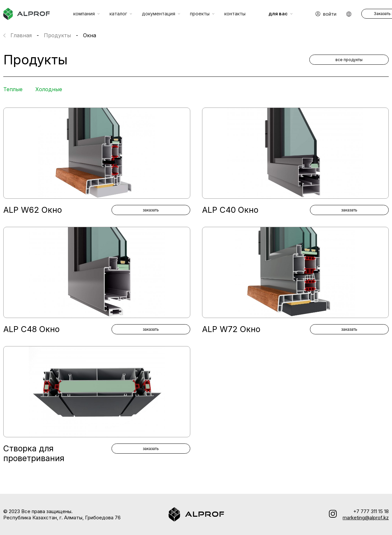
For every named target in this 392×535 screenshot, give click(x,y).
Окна (90, 35)
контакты (235, 14)
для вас (281, 14)
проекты (202, 14)
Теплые (13, 89)
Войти (326, 14)
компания (86, 14)
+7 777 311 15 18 (371, 511)
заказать (151, 210)
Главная (21, 35)
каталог (121, 14)
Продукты (57, 35)
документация (161, 14)
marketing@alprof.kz (366, 518)
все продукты (349, 60)
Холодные (49, 89)
